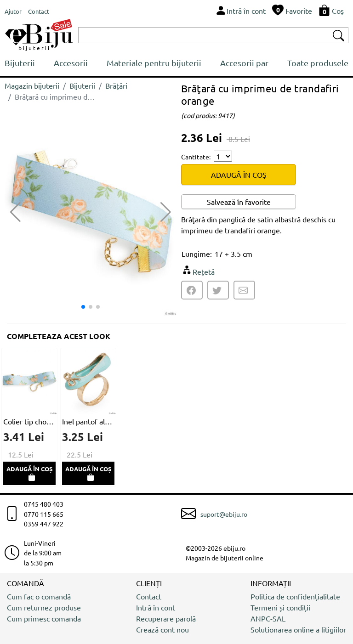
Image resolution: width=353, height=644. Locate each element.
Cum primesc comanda (44, 618)
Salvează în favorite (239, 202)
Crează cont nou (162, 629)
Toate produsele (318, 63)
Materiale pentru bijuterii (154, 63)
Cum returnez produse (44, 607)
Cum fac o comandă (39, 596)
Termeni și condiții (280, 607)
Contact (149, 596)
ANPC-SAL (268, 618)
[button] (166, 212)
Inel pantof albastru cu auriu (88, 421)
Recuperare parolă (166, 618)
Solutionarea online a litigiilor (298, 629)
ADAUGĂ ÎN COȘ (239, 175)
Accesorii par (244, 63)
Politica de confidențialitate (295, 596)
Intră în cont (156, 607)
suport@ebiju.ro (224, 514)
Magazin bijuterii (32, 85)
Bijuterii (20, 63)
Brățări (116, 85)
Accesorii (71, 63)
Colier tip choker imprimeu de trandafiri (29, 421)
